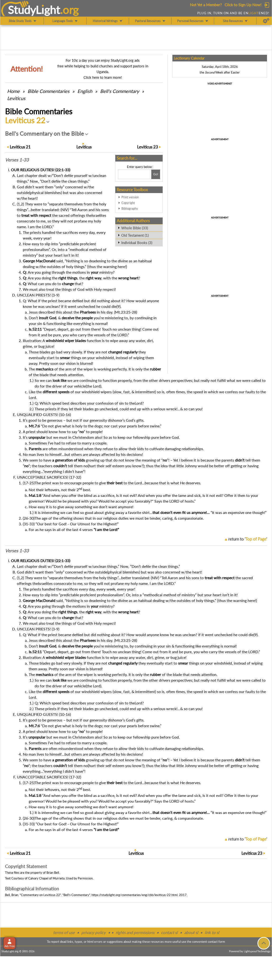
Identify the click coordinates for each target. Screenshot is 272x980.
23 (148, 147)
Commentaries (48, 91)
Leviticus (16, 98)
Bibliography (130, 208)
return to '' (248, 539)
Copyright (128, 203)
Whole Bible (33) (135, 228)
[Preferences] (266, 21)
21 (20, 147)
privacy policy (94, 932)
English (85, 91)
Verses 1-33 (17, 160)
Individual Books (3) (137, 243)
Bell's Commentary (120, 91)
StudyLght (34, 10)
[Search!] (156, 174)
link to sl (212, 932)
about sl (191, 932)
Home (13, 91)
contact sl (169, 932)
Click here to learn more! (103, 77)
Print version (130, 197)
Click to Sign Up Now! (243, 5)
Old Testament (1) (135, 235)
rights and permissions (135, 932)
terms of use (64, 932)
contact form (216, 942)
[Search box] (134, 174)
